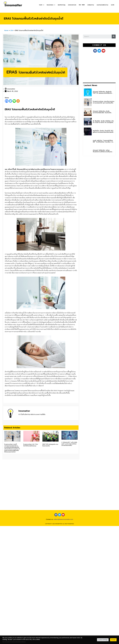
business (51, 5)
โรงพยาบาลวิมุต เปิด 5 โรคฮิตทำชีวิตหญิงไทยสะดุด (31, 454)
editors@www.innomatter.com (63, 535)
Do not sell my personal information (14, 642)
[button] (99, 45)
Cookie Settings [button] (103, 640)
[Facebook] (7, 101)
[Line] (14, 101)
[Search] (114, 37)
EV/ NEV (82, 5)
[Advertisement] (94, 67)
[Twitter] (10, 101)
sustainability (102, 5)
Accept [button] (113, 640)
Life (12, 30)
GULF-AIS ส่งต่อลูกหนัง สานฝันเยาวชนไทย (50, 454)
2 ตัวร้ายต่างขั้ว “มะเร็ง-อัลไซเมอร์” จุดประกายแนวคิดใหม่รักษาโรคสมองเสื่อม (69, 451)
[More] (18, 101)
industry (91, 5)
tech (42, 5)
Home (6, 30)
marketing (61, 5)
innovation (72, 5)
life (113, 5)
